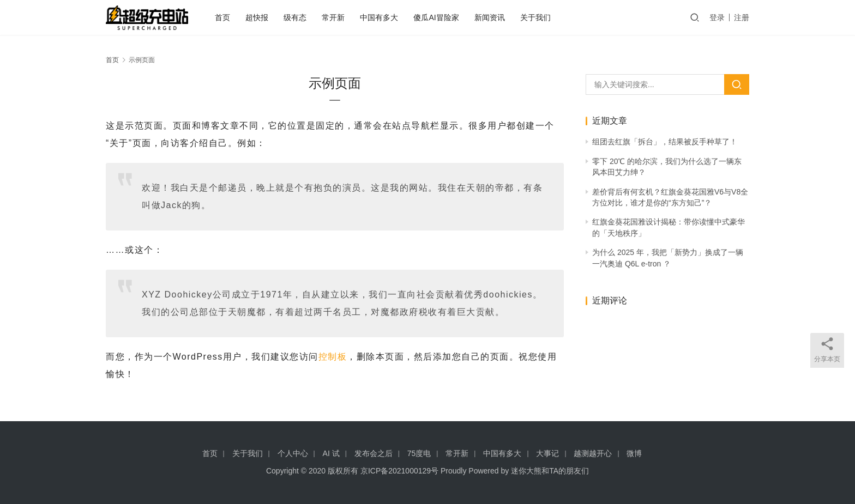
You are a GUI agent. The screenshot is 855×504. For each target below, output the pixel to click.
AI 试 (331, 453)
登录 (717, 17)
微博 (634, 453)
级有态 (295, 17)
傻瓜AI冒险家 (436, 17)
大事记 (547, 453)
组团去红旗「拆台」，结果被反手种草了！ (665, 142)
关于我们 (535, 17)
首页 (222, 17)
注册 (742, 17)
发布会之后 (374, 453)
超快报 (257, 17)
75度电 (419, 453)
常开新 (333, 17)
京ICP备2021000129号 (399, 471)
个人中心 (293, 453)
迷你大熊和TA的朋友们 (550, 471)
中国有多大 (379, 17)
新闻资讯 (490, 17)
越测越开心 (593, 453)
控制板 (333, 357)
